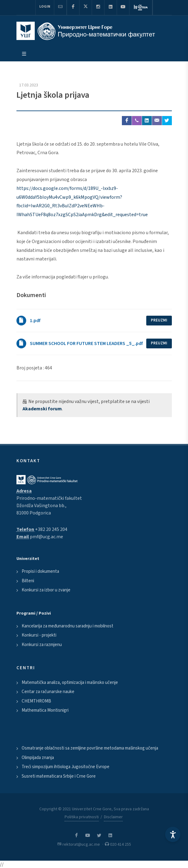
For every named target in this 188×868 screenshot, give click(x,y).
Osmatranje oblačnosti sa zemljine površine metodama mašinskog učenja (90, 748)
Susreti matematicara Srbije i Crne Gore (59, 776)
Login (45, 7)
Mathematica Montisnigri (45, 710)
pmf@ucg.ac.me (46, 537)
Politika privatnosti (82, 817)
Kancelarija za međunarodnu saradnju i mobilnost (67, 626)
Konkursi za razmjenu (42, 645)
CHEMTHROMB (36, 701)
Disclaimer (113, 817)
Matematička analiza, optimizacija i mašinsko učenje (70, 683)
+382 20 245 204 (51, 529)
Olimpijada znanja (38, 758)
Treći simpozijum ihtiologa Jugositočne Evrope (66, 767)
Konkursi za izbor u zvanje (46, 590)
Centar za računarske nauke (48, 692)
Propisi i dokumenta (40, 571)
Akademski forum (42, 409)
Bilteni (28, 581)
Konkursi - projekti (39, 635)
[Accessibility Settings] (173, 834)
